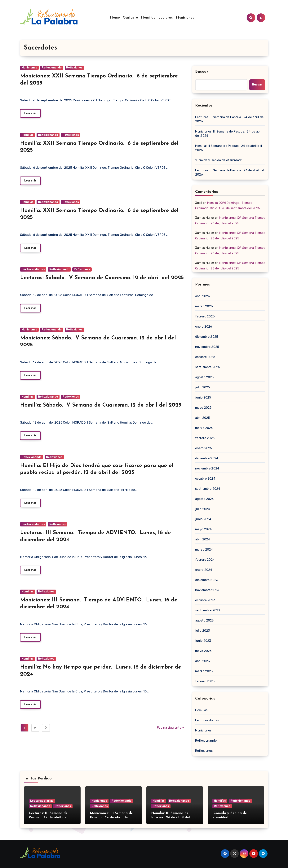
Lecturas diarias (33, 269)
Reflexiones (74, 68)
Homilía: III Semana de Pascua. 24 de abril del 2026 (229, 148)
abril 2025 (203, 418)
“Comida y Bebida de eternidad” (219, 160)
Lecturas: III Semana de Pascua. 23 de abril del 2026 (230, 172)
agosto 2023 (204, 620)
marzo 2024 (204, 550)
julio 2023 (203, 631)
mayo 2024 (204, 529)
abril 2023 (203, 661)
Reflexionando (52, 68)
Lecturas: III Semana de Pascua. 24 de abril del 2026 (230, 119)
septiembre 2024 (208, 489)
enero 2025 (204, 448)
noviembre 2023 (207, 590)
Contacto (130, 18)
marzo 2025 (204, 428)
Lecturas (166, 18)
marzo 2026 (204, 306)
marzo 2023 (204, 671)
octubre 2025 (205, 357)
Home (115, 18)
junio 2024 (203, 519)
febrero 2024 (205, 560)
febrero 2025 (205, 438)
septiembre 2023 (208, 610)
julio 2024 (203, 509)
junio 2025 (203, 397)
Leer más (30, 113)
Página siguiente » (170, 728)
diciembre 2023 (207, 580)
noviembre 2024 (207, 468)
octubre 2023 (205, 600)
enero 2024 (204, 570)
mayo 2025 (203, 408)
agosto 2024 (205, 499)
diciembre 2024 (207, 458)
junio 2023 (203, 641)
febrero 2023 (205, 681)
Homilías (148, 18)
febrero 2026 (205, 316)
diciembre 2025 (207, 337)
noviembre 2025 (207, 347)
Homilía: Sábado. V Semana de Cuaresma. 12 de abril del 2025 (101, 405)
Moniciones (185, 18)
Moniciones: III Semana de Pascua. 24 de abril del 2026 (229, 134)
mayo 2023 (203, 651)
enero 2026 (204, 327)
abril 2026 (203, 296)
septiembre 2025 (208, 367)
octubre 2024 (205, 479)
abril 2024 (203, 539)
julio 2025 (203, 387)
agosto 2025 (204, 377)
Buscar (202, 72)
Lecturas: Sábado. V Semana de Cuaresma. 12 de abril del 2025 (102, 278)
